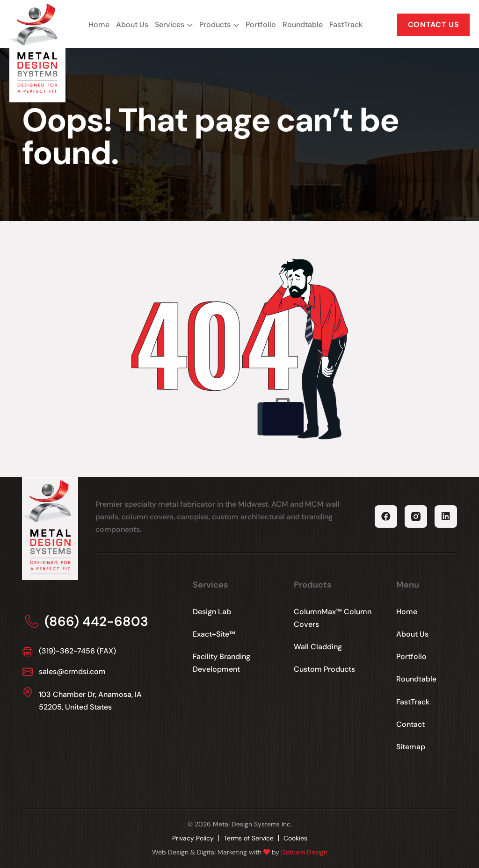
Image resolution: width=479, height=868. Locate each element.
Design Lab (212, 612)
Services (170, 25)
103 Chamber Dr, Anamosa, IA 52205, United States (90, 701)
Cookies (295, 838)
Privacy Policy (193, 838)
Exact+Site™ (214, 634)
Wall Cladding (318, 647)
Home (99, 25)
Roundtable (303, 25)
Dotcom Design (304, 852)
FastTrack (346, 25)
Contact (410, 724)
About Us (132, 25)
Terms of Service (249, 838)
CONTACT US (433, 25)
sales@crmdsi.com (72, 671)
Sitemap (411, 747)
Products (215, 25)
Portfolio (261, 25)
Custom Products (324, 669)
